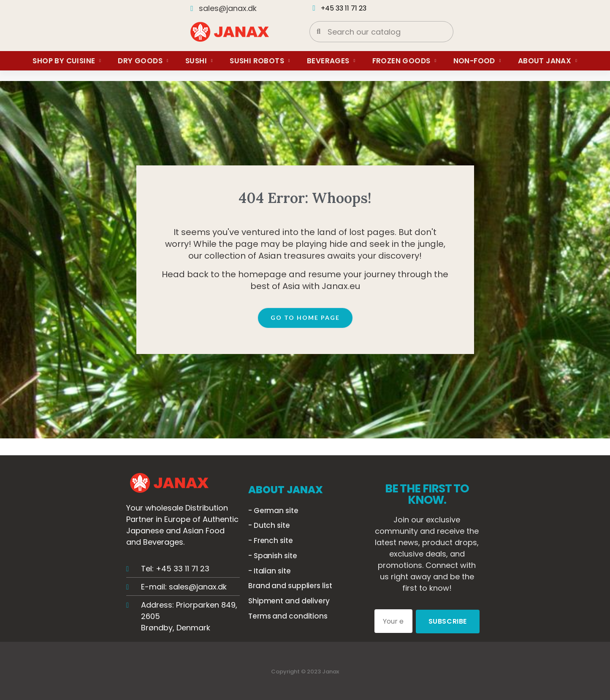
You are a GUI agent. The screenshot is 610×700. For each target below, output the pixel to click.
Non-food (477, 61)
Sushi (199, 61)
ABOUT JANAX (286, 490)
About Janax (548, 61)
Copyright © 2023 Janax (305, 671)
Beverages (331, 61)
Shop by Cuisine (67, 61)
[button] (305, 318)
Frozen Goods (404, 61)
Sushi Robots (260, 61)
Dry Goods (143, 61)
